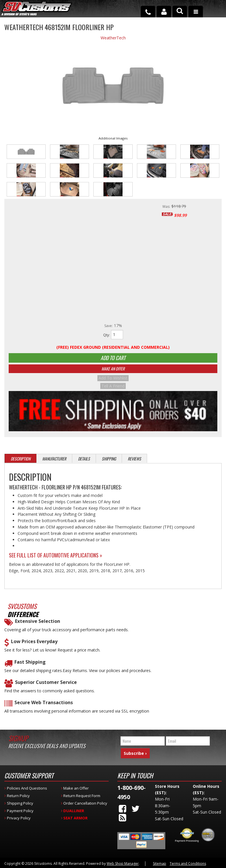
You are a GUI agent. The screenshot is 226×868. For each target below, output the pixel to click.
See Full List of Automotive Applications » (56, 559)
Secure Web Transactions (44, 706)
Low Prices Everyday (34, 645)
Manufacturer (54, 462)
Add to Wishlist (113, 383)
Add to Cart (113, 359)
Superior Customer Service (46, 686)
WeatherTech (113, 38)
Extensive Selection (38, 625)
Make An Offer (113, 373)
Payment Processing (187, 841)
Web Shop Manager (123, 863)
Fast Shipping (30, 666)
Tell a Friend (113, 390)
